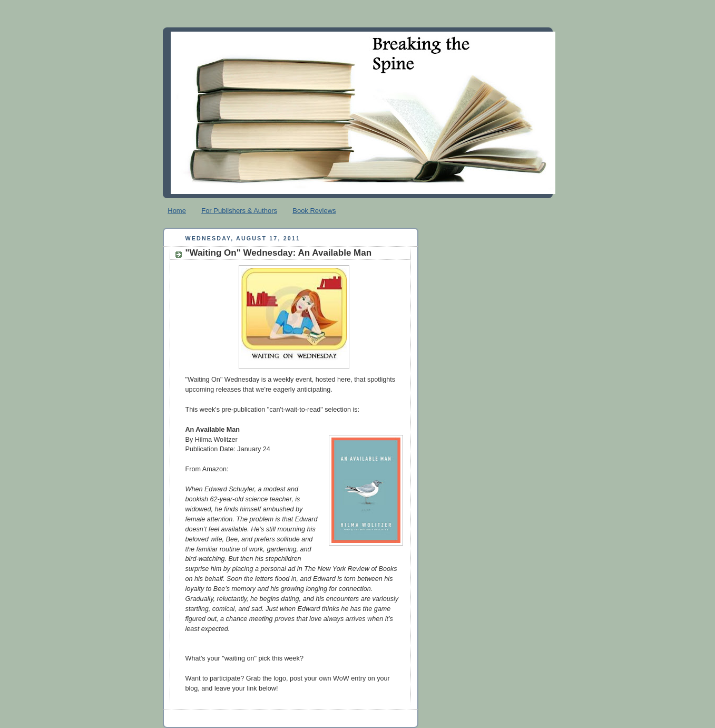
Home (177, 211)
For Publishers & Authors (239, 211)
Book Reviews (314, 211)
